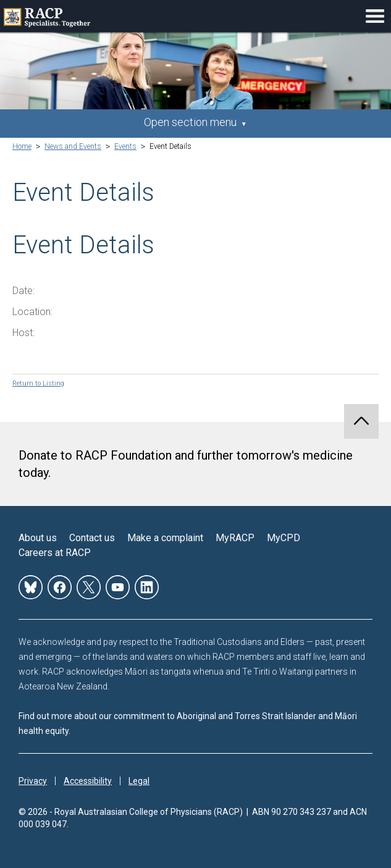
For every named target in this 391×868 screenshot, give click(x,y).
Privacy (33, 781)
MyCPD (284, 538)
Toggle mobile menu (375, 16)
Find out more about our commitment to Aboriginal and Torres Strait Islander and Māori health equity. (188, 723)
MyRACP (235, 538)
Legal (139, 781)
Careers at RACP (55, 553)
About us (38, 538)
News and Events (73, 146)
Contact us (92, 538)
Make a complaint (165, 538)
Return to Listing (38, 383)
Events (125, 146)
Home (22, 146)
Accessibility (88, 781)
